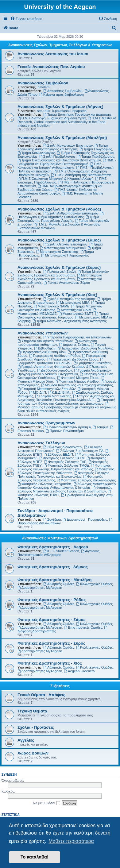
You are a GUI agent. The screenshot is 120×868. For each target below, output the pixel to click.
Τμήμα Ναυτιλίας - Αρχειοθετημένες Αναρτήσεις (70, 321)
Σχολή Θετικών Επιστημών (65, 244)
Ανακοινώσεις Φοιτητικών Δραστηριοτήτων (60, 538)
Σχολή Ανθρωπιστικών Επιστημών (71, 213)
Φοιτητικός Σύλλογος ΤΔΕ (65, 462)
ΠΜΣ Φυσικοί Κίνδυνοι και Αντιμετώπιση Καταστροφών (57, 191)
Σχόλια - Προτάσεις (36, 727)
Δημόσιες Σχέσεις (74, 345)
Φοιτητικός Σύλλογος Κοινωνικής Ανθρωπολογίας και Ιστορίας (64, 467)
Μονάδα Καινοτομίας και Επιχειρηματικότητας (77, 385)
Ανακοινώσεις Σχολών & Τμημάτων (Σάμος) (59, 240)
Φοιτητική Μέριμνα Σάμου (78, 378)
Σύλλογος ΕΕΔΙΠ (58, 454)
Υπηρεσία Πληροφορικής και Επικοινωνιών (77, 337)
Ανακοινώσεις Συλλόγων (41, 443)
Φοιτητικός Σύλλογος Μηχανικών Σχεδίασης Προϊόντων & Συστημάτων (65, 489)
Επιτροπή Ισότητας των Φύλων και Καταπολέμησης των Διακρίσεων (66, 402)
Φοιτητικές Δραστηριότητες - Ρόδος (52, 600)
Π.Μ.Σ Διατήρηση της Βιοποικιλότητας (81, 175)
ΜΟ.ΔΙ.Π (38, 392)
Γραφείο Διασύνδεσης (53, 396)
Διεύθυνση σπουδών (55, 370)
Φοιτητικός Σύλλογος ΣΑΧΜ (62, 458)
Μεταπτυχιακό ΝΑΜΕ (52, 306)
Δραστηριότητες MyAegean (40, 588)
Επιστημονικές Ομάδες (83, 627)
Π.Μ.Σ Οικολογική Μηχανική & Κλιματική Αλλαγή (55, 179)
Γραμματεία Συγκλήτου (92, 363)
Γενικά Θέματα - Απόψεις (41, 695)
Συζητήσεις (60, 686)
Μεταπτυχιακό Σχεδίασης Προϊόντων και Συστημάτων (60, 277)
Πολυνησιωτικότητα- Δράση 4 (67, 427)
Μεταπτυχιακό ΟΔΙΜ (74, 310)
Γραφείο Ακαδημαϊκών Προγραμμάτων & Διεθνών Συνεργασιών (64, 372)
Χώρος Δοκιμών (33, 753)
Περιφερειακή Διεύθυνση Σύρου (73, 359)
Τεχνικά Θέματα (32, 711)
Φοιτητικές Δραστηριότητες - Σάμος (51, 620)
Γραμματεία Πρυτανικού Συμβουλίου (61, 361)
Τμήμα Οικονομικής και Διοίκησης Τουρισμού (63, 315)
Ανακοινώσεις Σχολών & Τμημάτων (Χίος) (57, 295)
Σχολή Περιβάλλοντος (57, 156)
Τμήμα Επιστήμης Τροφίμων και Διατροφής (77, 114)
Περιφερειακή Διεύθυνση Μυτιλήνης (85, 348)
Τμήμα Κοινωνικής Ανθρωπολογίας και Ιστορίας (63, 147)
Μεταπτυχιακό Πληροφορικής (65, 255)
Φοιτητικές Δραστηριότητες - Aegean (53, 547)
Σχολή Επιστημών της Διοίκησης (69, 299)
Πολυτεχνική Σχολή (59, 272)
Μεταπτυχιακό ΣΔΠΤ (76, 314)
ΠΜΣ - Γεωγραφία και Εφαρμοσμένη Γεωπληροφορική (67, 162)
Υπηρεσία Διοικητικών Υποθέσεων (45, 341)
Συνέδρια (52, 519)
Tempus (101, 427)
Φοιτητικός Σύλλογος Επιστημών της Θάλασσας (66, 471)
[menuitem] (26, 19)
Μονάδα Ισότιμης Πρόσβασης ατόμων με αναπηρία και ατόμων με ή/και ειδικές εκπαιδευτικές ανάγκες (67, 407)
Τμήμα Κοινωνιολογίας (36, 153)
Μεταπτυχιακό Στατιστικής (57, 252)
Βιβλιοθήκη (44, 348)
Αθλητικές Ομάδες (59, 584)
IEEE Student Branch (61, 551)
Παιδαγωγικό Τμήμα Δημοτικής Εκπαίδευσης (61, 215)
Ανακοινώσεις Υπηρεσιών (43, 333)
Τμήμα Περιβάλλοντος (96, 156)
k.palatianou (62, 111)
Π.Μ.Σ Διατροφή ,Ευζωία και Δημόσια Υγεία (52, 118)
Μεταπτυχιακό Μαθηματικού (63, 248)
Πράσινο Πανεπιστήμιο (65, 431)
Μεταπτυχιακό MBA (73, 303)
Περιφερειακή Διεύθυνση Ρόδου (55, 356)
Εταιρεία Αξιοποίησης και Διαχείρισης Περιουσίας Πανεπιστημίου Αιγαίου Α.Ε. (66, 398)
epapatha (79, 111)
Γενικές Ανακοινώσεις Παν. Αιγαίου (51, 67)
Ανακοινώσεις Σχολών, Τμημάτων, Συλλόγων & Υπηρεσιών (60, 45)
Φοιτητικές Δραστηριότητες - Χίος (50, 663)
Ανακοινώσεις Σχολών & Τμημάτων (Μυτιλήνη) (62, 138)
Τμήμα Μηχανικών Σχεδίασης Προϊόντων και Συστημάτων (63, 273)
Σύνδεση (9, 774)
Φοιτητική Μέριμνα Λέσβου (77, 381)
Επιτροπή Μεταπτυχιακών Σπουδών (46, 389)
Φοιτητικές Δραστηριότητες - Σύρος (51, 643)
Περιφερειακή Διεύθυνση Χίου (42, 352)
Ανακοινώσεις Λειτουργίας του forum (53, 54)
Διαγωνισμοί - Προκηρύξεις (85, 519)
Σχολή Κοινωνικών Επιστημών (68, 145)
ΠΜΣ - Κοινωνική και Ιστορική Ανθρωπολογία (60, 166)
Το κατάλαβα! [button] (35, 857)
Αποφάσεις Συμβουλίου (63, 91)
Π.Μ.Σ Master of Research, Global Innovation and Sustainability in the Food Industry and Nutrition (67, 122)
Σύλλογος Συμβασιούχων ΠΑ (80, 451)
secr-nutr (44, 111)
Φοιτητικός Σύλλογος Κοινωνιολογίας (86, 480)
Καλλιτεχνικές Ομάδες (94, 584)
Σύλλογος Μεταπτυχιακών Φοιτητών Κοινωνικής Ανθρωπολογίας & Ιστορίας (67, 486)
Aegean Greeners (79, 671)
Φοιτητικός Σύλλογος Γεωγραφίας (45, 484)
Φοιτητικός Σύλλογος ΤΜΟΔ (66, 465)
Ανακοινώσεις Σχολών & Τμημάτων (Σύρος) (59, 267)
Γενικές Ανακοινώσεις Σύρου (67, 283)
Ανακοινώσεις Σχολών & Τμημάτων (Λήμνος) (60, 107)
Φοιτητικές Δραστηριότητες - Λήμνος (53, 567)
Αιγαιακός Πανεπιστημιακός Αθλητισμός (58, 553)
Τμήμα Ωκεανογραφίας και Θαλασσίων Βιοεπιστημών (59, 160)
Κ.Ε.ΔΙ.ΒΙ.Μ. (59, 392)
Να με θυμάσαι (46, 803)
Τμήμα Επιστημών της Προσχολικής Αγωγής (58, 219)
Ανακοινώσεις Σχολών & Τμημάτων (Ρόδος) (59, 209)
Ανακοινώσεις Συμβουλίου (43, 83)
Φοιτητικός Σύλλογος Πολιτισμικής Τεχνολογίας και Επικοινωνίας (63, 475)
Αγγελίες (26, 740)
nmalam (43, 87)
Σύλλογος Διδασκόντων (63, 447)
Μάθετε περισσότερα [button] (71, 841)
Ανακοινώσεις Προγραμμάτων (46, 423)
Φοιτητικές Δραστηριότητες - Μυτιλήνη (54, 580)
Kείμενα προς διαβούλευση (62, 95)
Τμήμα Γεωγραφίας (96, 149)
